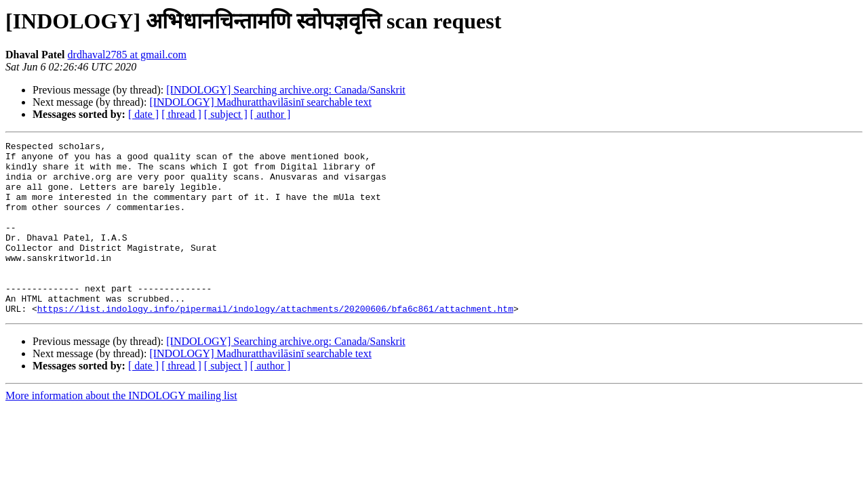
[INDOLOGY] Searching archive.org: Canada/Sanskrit (286, 90)
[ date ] (143, 114)
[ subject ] (226, 114)
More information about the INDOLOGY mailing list (121, 430)
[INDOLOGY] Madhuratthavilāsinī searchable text (260, 102)
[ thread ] (181, 114)
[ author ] (271, 114)
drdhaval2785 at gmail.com (127, 55)
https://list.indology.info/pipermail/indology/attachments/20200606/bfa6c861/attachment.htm (275, 343)
